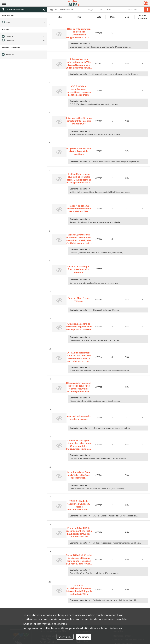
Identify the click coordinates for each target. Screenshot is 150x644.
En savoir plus (65, 637)
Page (90, 9)
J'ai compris (84, 637)
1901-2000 (11, 37)
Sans (8, 22)
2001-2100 (11, 40)
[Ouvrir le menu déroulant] (4, 4)
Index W (10, 55)
